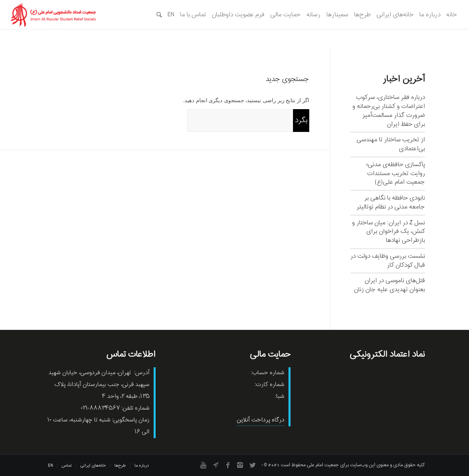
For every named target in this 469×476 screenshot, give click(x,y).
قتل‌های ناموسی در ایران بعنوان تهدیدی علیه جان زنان (390, 285)
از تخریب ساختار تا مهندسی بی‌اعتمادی (391, 144)
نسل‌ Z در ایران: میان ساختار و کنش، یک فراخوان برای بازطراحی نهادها (389, 232)
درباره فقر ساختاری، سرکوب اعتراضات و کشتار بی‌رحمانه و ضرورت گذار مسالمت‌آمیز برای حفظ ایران (389, 111)
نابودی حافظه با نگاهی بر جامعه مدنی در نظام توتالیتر (391, 202)
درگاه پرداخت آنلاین (261, 420)
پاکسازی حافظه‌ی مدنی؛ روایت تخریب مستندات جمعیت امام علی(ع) (396, 173)
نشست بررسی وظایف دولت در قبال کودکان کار (388, 261)
